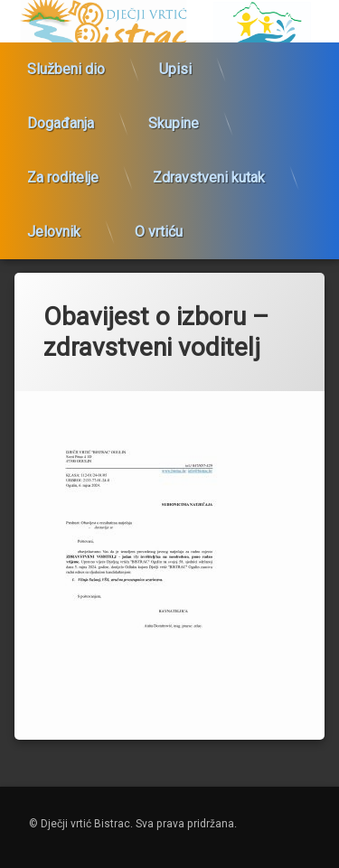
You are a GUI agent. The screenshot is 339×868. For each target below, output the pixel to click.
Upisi (175, 63)
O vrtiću (159, 225)
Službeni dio (66, 63)
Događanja (61, 117)
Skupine (174, 117)
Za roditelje (63, 171)
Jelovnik (54, 225)
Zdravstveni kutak (209, 171)
